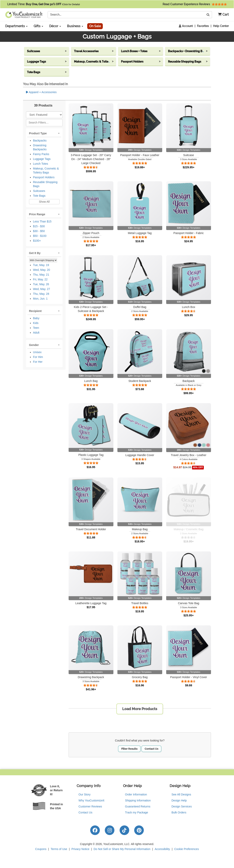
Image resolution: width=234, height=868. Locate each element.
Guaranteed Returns (138, 806)
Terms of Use (59, 849)
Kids (36, 323)
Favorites (203, 26)
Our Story (85, 794)
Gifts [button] (38, 26)
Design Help (179, 800)
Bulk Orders (179, 812)
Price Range (37, 214)
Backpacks (40, 141)
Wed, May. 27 (41, 289)
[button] (222, 15)
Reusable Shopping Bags (45, 184)
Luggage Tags (42, 159)
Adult (36, 333)
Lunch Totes (40, 164)
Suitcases (39, 191)
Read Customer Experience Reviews (195, 4)
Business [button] (75, 26)
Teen (36, 328)
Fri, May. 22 (40, 279)
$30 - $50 (39, 231)
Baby (36, 318)
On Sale (95, 26)
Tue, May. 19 (41, 265)
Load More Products (140, 709)
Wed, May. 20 (41, 270)
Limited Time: (43, 4)
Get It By (35, 253)
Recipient (35, 311)
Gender (34, 345)
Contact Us (151, 749)
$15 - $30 (39, 226)
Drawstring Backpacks (40, 147)
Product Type (38, 133)
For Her (38, 362)
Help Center (221, 26)
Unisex (37, 352)
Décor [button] (55, 26)
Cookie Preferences (186, 849)
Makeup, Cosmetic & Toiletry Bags (46, 170)
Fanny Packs (41, 154)
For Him (38, 357)
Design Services (182, 806)
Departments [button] (16, 26)
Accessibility (162, 849)
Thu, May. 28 (41, 294)
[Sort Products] (44, 115)
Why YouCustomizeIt (91, 800)
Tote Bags (39, 196)
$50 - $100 (40, 236)
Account (186, 26)
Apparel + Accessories (41, 92)
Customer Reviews (90, 806)
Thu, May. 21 (41, 275)
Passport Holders (44, 177)
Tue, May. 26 (41, 284)
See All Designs (181, 794)
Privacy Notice (80, 849)
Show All (44, 202)
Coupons (41, 849)
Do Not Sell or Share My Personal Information (122, 849)
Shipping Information (138, 800)
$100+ (37, 241)
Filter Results (129, 749)
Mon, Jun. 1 (40, 299)
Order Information (136, 794)
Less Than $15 (42, 221)
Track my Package (136, 812)
